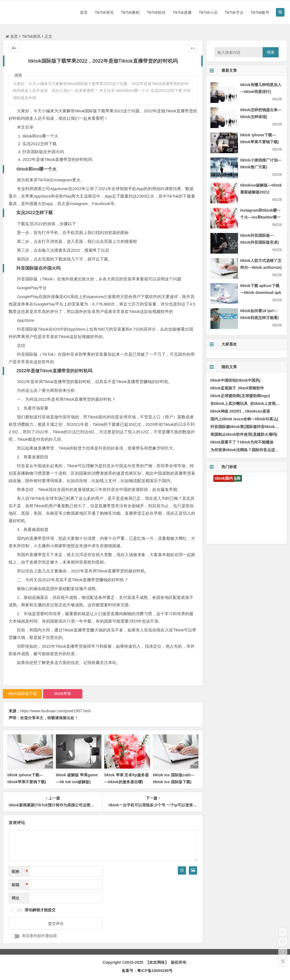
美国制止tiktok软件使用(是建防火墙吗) (244, 434)
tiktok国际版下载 (23, 694)
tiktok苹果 (63, 694)
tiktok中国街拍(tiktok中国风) (236, 380)
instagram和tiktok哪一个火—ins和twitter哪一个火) (260, 217)
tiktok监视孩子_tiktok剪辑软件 (237, 388)
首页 (84, 12)
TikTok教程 (130, 12)
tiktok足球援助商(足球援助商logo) (240, 396)
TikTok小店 (208, 12)
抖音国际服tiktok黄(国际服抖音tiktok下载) (247, 427)
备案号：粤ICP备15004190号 (147, 971)
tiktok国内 (224, 478)
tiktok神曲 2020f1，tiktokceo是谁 (240, 411)
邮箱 (20, 885)
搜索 (271, 52)
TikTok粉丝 (156, 12)
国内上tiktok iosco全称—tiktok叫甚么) (244, 419)
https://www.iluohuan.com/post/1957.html (55, 711)
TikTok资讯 (104, 12)
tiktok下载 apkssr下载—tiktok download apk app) (261, 293)
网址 (15, 898)
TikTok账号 (260, 12)
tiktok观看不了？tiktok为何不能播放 (242, 442)
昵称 (20, 872)
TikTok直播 (182, 12)
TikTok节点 (234, 12)
